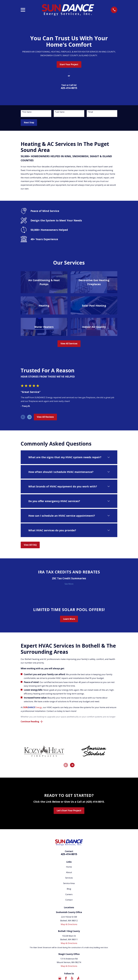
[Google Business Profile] (60, 979)
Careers (69, 895)
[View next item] (29, 417)
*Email (90, 112)
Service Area (69, 884)
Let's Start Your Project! (69, 811)
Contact (69, 900)
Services (69, 878)
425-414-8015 (69, 88)
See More (69, 584)
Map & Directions (69, 924)
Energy (33, 707)
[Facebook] (66, 979)
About (69, 873)
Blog (69, 889)
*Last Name (60, 112)
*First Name (27, 112)
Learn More (69, 619)
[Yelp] (72, 979)
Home (69, 867)
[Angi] (78, 979)
